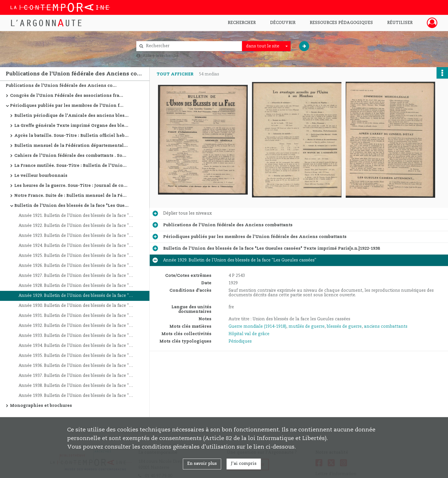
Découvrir (283, 23)
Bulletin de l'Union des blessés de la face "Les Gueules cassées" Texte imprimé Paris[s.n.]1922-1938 (71, 206)
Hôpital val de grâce (249, 334)
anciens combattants (386, 327)
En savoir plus (202, 464)
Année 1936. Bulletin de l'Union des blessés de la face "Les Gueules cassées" (76, 366)
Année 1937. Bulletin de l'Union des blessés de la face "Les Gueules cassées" (76, 376)
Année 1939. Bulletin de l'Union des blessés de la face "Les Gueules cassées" (76, 396)
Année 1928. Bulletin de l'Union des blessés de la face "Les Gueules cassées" (76, 286)
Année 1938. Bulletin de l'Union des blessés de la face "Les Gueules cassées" (76, 386)
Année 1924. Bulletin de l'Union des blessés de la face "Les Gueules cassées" (76, 246)
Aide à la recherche (161, 56)
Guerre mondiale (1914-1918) (257, 327)
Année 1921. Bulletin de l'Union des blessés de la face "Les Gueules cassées (76, 216)
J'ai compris (244, 464)
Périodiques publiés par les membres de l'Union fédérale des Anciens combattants (67, 106)
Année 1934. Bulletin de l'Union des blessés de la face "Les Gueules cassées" (76, 346)
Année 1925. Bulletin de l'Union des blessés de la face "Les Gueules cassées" (76, 256)
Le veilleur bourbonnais (41, 176)
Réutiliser (400, 23)
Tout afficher (175, 74)
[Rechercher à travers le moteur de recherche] (192, 46)
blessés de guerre (344, 327)
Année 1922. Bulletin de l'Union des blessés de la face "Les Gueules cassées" (76, 226)
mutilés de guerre (307, 327)
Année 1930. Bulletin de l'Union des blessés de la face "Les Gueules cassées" (76, 306)
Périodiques (240, 341)
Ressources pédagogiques (341, 23)
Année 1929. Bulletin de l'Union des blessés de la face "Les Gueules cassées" (76, 296)
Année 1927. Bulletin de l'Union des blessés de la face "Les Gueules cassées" (76, 276)
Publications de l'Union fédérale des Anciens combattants (63, 86)
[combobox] (266, 46)
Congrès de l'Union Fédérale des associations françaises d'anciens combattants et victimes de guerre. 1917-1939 (67, 96)
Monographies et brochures (41, 406)
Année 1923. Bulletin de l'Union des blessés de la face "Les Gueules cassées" (76, 236)
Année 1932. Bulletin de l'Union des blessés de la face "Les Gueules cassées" (76, 326)
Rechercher (242, 23)
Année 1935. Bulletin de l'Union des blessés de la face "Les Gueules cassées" (76, 356)
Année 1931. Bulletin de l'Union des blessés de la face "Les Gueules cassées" (76, 316)
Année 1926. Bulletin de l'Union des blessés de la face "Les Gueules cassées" (76, 266)
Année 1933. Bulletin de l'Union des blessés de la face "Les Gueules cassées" (76, 336)
